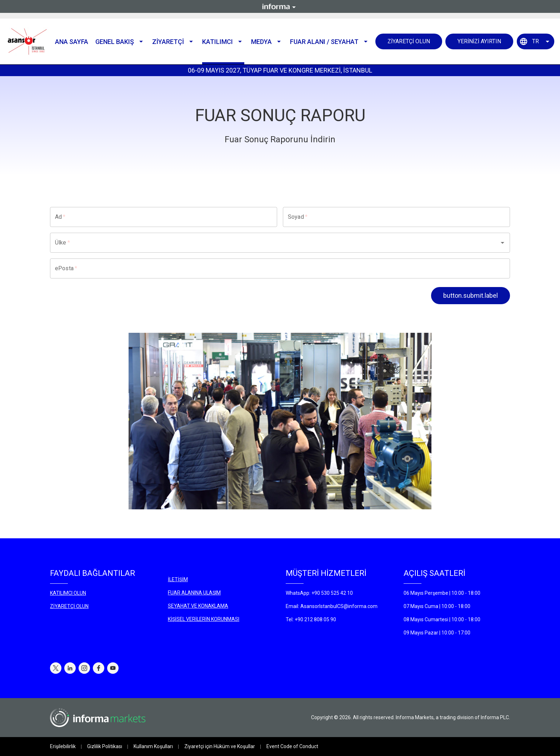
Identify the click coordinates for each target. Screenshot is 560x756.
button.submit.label (471, 295)
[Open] (502, 243)
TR (536, 41)
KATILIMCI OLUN (68, 593)
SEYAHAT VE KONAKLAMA (198, 606)
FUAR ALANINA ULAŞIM (194, 593)
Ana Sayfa (72, 42)
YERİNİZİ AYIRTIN (479, 41)
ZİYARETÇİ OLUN (409, 41)
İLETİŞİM (178, 579)
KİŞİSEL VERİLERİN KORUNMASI (204, 619)
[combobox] (270, 243)
